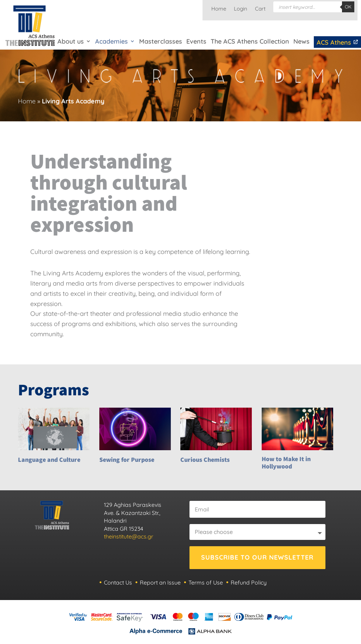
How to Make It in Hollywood (286, 463)
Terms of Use (206, 582)
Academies (111, 41)
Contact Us (118, 582)
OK (348, 7)
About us (71, 41)
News (301, 41)
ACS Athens (338, 42)
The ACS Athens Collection (250, 41)
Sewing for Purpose (127, 460)
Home (219, 9)
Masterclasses (161, 41)
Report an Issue (160, 582)
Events (196, 41)
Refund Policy (249, 582)
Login (241, 9)
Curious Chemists (205, 460)
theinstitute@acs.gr (129, 536)
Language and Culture (49, 460)
